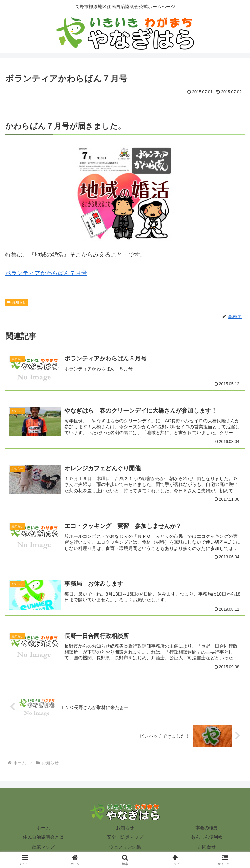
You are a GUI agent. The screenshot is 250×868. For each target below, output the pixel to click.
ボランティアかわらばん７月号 (46, 273)
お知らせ (17, 302)
